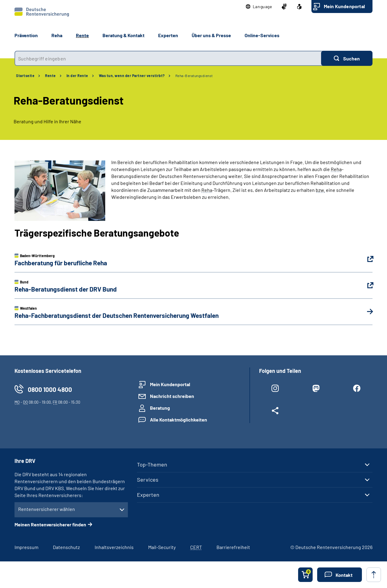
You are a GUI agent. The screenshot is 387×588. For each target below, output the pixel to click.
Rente (50, 76)
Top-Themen (152, 464)
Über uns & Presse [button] (211, 35)
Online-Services (262, 35)
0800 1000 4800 (50, 389)
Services (148, 480)
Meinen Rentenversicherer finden (50, 524)
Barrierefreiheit (233, 547)
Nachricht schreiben (172, 396)
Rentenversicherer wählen (47, 509)
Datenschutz (66, 547)
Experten (148, 495)
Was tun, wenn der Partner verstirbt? (132, 76)
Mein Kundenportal (344, 6)
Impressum (26, 547)
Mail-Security (162, 547)
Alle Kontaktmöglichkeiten (179, 420)
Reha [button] (57, 35)
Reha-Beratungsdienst (194, 76)
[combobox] (168, 58)
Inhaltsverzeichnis (114, 547)
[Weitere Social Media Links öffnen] (275, 412)
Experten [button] (168, 35)
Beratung (160, 408)
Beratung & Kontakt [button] (124, 35)
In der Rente (77, 76)
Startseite (25, 76)
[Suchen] (347, 58)
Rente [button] (82, 35)
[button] (259, 7)
